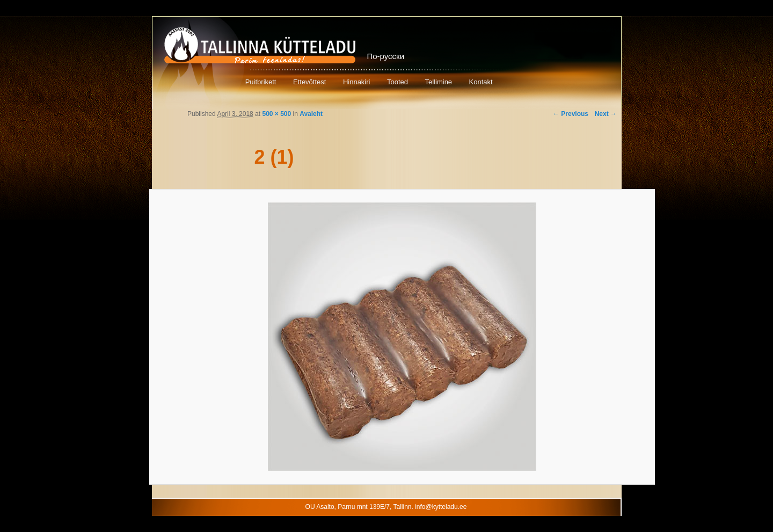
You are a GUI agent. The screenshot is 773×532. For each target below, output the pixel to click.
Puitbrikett (261, 82)
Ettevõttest (309, 82)
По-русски (386, 56)
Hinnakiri (357, 82)
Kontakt (481, 82)
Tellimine (439, 82)
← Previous (571, 114)
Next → (606, 114)
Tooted (398, 82)
